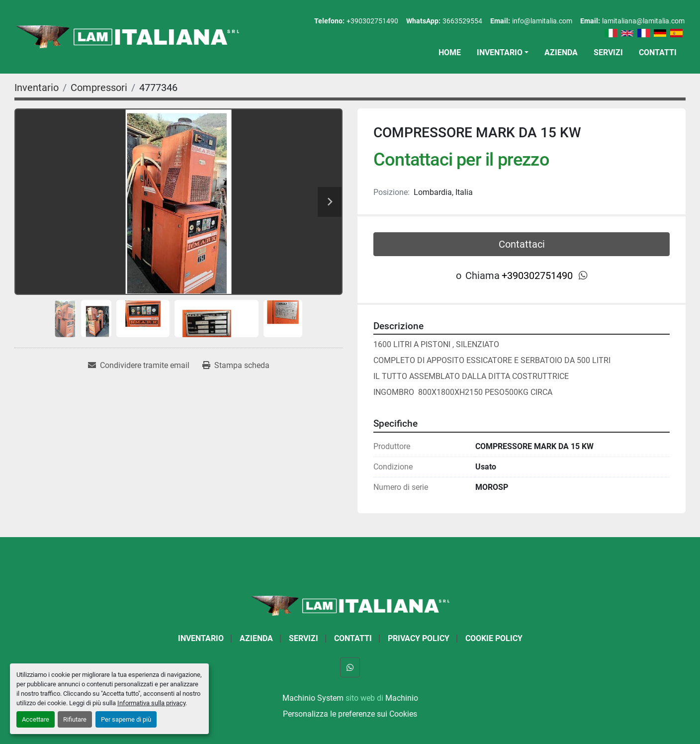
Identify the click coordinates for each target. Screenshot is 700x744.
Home (450, 52)
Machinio (402, 698)
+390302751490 (372, 21)
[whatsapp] (583, 276)
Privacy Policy (419, 638)
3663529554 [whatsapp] (462, 21)
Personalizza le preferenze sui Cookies (350, 714)
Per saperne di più (126, 719)
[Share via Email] (139, 366)
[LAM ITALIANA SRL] (350, 605)
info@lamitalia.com (542, 21)
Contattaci (522, 244)
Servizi (608, 52)
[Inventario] (37, 88)
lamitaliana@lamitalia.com (643, 21)
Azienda (561, 52)
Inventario (500, 52)
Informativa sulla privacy (151, 703)
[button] (503, 53)
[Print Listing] (236, 366)
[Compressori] (99, 88)
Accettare (36, 719)
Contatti (658, 52)
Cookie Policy (494, 638)
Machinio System (313, 698)
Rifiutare (75, 719)
